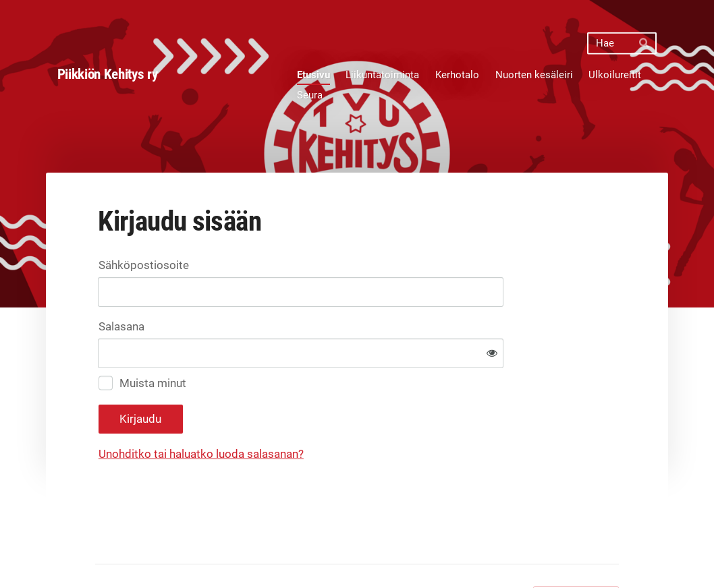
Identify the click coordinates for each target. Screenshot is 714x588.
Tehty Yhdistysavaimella (576, 552)
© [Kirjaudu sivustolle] (101, 552)
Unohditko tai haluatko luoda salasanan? (341, 411)
